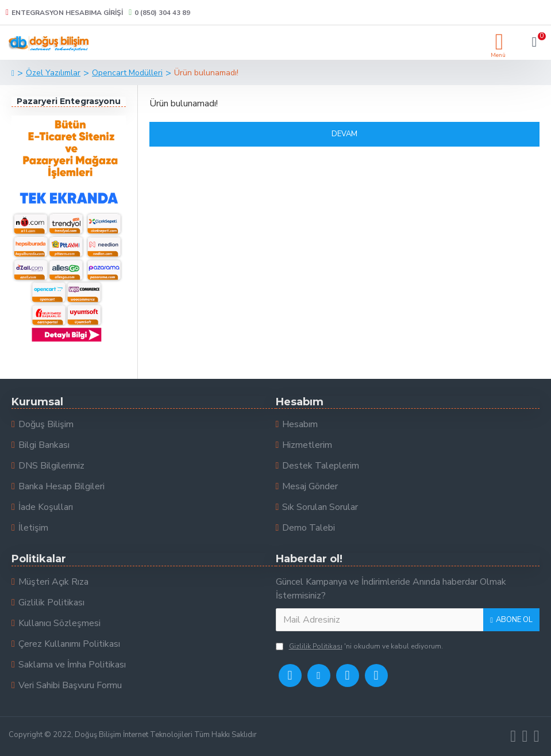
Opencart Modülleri (127, 73)
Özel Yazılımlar (53, 73)
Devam (344, 134)
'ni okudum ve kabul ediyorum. (359, 646)
